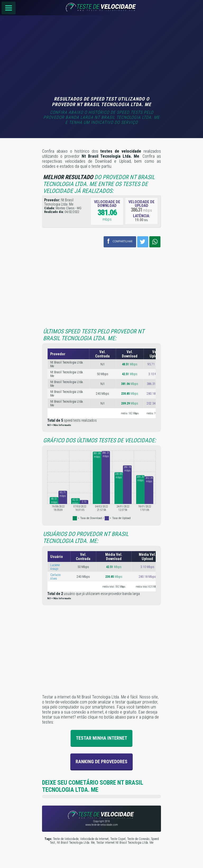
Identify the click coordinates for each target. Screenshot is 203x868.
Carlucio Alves (56, 576)
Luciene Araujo (55, 567)
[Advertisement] (101, 56)
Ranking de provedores (101, 761)
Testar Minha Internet (101, 738)
